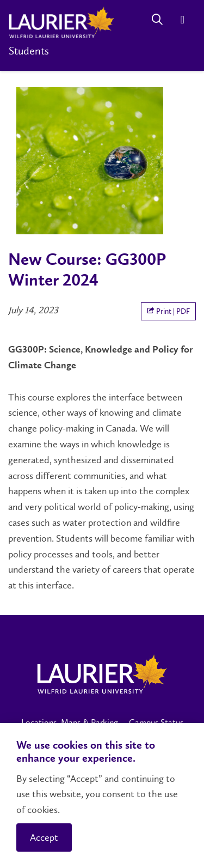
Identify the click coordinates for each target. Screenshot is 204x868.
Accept (44, 837)
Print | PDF (168, 311)
